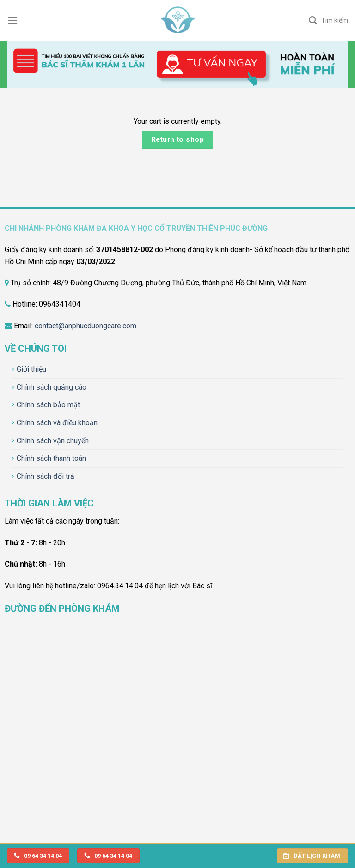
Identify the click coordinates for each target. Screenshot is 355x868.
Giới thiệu (31, 369)
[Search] (328, 20)
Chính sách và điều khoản (57, 423)
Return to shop (178, 139)
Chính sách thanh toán (51, 458)
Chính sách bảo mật (48, 405)
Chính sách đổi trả (46, 476)
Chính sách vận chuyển (53, 441)
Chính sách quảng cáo (52, 387)
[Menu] (12, 20)
